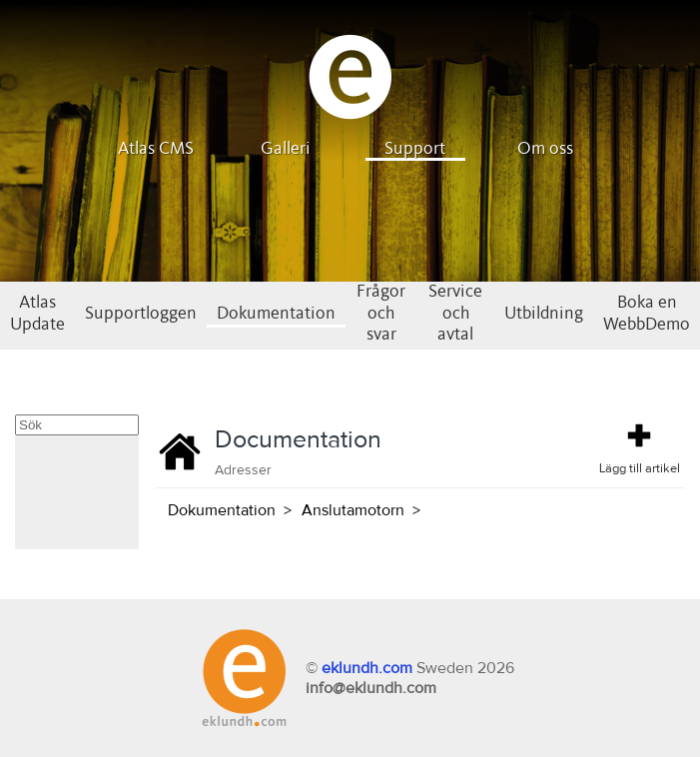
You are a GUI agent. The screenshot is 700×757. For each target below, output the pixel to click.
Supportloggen (141, 314)
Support (415, 149)
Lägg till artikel (640, 447)
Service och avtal (455, 313)
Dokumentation (276, 314)
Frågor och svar (381, 313)
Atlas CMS (156, 149)
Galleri (286, 149)
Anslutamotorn (353, 510)
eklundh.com (367, 668)
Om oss (545, 149)
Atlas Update (37, 314)
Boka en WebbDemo (647, 314)
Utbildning (544, 314)
